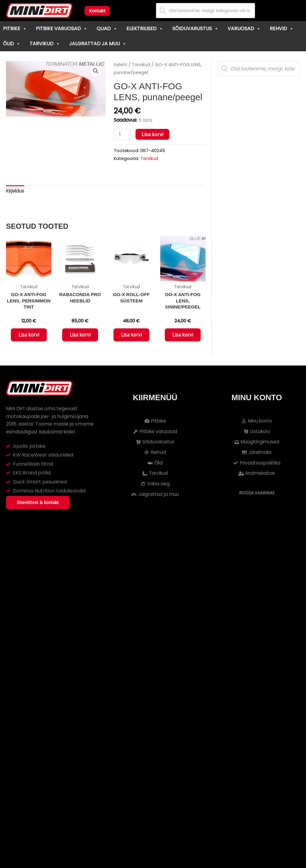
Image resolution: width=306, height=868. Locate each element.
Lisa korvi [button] (29, 337)
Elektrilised (145, 29)
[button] (95, 71)
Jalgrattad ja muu (98, 44)
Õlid (12, 44)
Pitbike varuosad (62, 29)
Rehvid (282, 29)
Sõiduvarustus (195, 29)
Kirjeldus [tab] (16, 192)
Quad (107, 29)
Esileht (121, 65)
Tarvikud (45, 44)
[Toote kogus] (123, 134)
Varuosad (244, 29)
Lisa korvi (153, 134)
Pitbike (15, 29)
